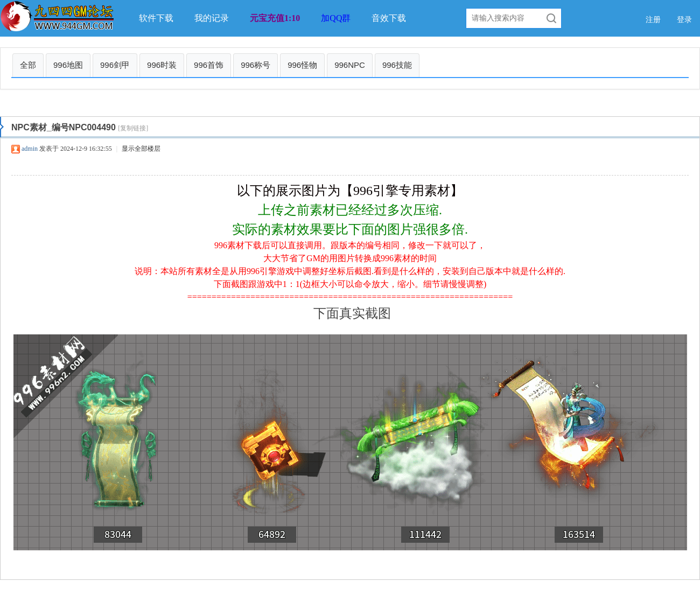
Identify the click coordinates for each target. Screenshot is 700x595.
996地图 (68, 65)
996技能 (397, 65)
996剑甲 (115, 65)
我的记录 (212, 18)
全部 (28, 65)
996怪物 (302, 65)
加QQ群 (336, 18)
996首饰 (209, 65)
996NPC (350, 65)
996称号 (255, 65)
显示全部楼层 (141, 149)
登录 (684, 20)
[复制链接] (133, 128)
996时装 (162, 65)
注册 (653, 20)
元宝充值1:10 (275, 18)
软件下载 (156, 18)
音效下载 (389, 18)
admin (30, 149)
